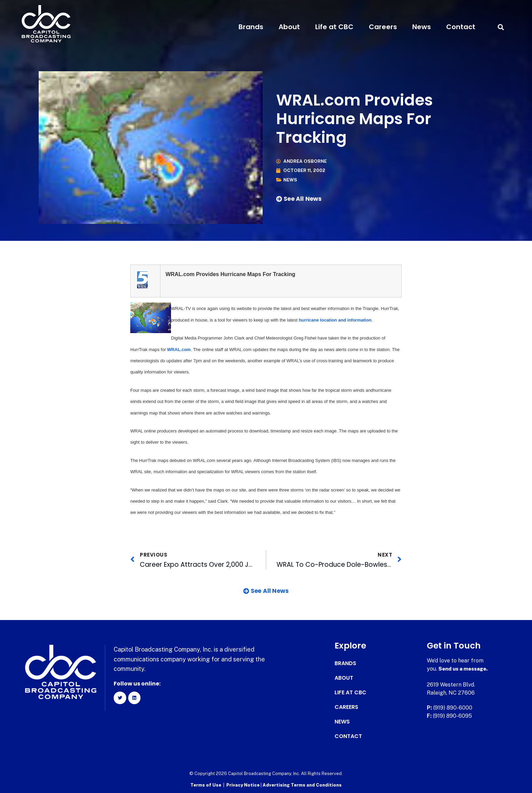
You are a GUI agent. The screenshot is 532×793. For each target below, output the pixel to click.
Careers (383, 27)
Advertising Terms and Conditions (302, 785)
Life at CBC (334, 27)
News (422, 27)
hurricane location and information (335, 320)
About (289, 27)
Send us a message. (465, 669)
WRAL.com (179, 350)
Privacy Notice (243, 785)
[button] (501, 27)
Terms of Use (206, 785)
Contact (461, 27)
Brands (251, 27)
